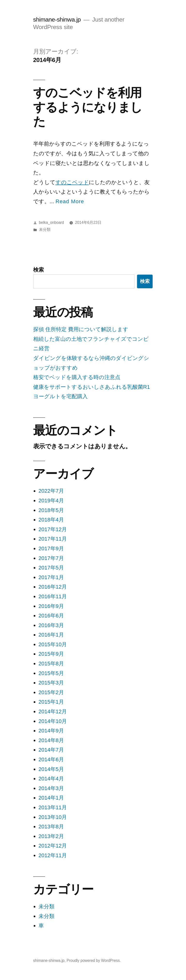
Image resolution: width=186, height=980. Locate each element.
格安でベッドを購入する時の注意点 (77, 377)
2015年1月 (51, 702)
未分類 (45, 229)
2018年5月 (51, 510)
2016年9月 (51, 606)
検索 (39, 270)
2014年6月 (51, 759)
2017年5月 (51, 568)
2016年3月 (51, 625)
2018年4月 (51, 520)
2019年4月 (51, 501)
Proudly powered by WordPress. (94, 961)
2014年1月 (51, 798)
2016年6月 (51, 616)
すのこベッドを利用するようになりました (88, 107)
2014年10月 (53, 721)
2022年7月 (51, 491)
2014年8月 (51, 740)
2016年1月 (51, 635)
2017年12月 (53, 529)
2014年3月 (51, 788)
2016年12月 (53, 587)
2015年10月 (53, 644)
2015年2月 (51, 692)
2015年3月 (51, 683)
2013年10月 (53, 817)
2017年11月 (53, 539)
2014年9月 (51, 731)
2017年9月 (51, 548)
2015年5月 (51, 673)
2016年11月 (53, 596)
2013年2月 (51, 836)
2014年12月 (53, 712)
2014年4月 (51, 779)
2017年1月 (51, 577)
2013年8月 (51, 827)
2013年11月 (53, 807)
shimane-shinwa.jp (57, 19)
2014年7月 (51, 750)
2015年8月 (51, 664)
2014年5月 (51, 769)
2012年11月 (53, 855)
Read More (70, 201)
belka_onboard (51, 222)
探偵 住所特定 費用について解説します (81, 329)
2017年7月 (51, 558)
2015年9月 (51, 654)
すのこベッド (72, 182)
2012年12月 (53, 846)
